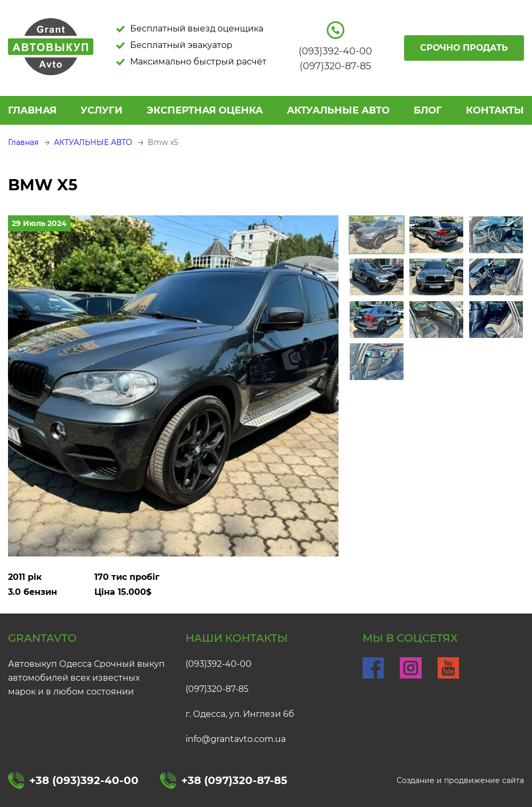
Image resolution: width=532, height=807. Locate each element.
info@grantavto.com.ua (236, 739)
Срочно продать (464, 48)
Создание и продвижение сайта (460, 780)
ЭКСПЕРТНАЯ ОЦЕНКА (205, 110)
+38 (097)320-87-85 (224, 781)
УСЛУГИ (102, 110)
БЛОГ (428, 110)
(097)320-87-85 (217, 689)
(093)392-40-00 (219, 664)
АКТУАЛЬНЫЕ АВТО (338, 110)
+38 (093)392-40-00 (73, 781)
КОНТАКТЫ (495, 110)
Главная (32, 110)
